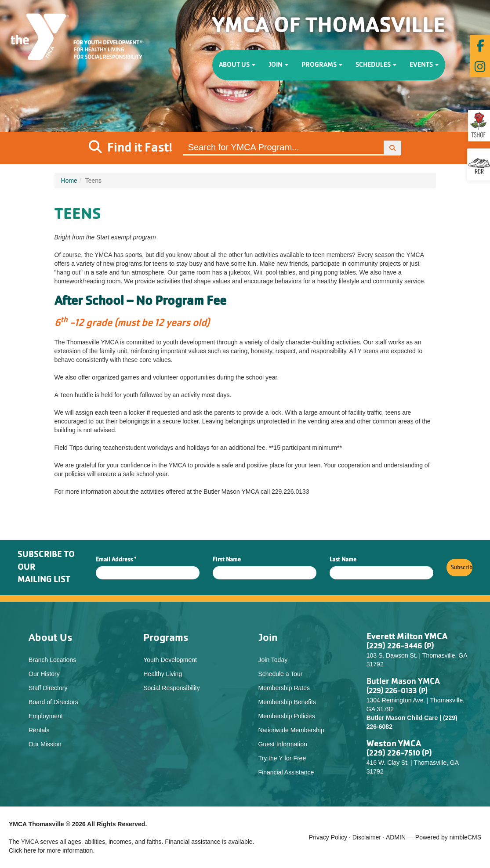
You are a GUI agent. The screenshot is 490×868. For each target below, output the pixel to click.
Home (69, 181)
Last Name (343, 560)
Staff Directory (48, 688)
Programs (322, 65)
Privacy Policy (328, 837)
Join (278, 65)
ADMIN (396, 837)
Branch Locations (52, 660)
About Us (237, 65)
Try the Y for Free (282, 758)
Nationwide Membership (291, 730)
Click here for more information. (52, 850)
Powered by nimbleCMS (448, 837)
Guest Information (283, 744)
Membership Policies (287, 716)
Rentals (39, 730)
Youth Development (170, 660)
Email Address (116, 560)
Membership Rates (284, 688)
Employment (46, 716)
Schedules (376, 65)
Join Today (273, 660)
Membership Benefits (287, 702)
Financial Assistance (286, 772)
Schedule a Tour (281, 674)
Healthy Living (163, 674)
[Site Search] (284, 148)
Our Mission (45, 744)
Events (424, 65)
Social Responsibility (171, 688)
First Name (227, 560)
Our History (44, 674)
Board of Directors (53, 702)
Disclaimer (367, 837)
